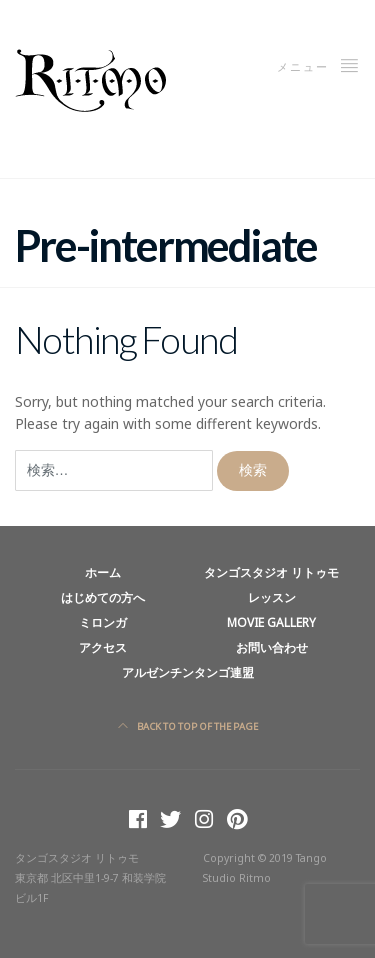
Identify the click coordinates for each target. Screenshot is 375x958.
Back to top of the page (188, 726)
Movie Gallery (271, 622)
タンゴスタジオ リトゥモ (271, 572)
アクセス (103, 647)
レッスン (272, 597)
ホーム (103, 572)
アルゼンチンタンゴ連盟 (188, 672)
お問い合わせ (272, 647)
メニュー (318, 65)
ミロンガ (103, 622)
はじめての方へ (103, 597)
